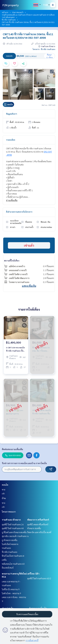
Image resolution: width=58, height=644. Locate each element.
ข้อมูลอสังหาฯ (12, 114)
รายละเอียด (11, 140)
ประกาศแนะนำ (18, 12)
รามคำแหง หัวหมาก (11, 520)
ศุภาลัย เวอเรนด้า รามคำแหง (14, 536)
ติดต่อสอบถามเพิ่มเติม (12, 449)
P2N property (11, 5)
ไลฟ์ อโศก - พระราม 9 (11, 593)
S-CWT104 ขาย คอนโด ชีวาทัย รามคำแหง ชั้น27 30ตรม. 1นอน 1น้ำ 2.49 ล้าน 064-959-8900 (16, 349)
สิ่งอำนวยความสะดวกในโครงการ (19, 212)
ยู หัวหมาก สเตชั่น (10, 540)
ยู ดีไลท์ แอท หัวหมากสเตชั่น (14, 532)
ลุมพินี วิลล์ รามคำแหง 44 (13, 528)
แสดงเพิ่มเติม (29, 286)
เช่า (3, 493)
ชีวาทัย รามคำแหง (9, 20)
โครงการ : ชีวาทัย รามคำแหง (44, 49)
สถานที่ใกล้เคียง (12, 260)
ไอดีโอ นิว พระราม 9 (11, 589)
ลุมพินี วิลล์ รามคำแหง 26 (13, 524)
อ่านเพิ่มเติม (12, 200)
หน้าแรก (5, 12)
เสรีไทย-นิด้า (33, 574)
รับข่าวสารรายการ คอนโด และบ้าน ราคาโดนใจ (24, 463)
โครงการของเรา (9, 512)
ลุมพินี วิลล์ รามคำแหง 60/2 (39, 578)
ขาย (4, 489)
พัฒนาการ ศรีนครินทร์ (38, 520)
